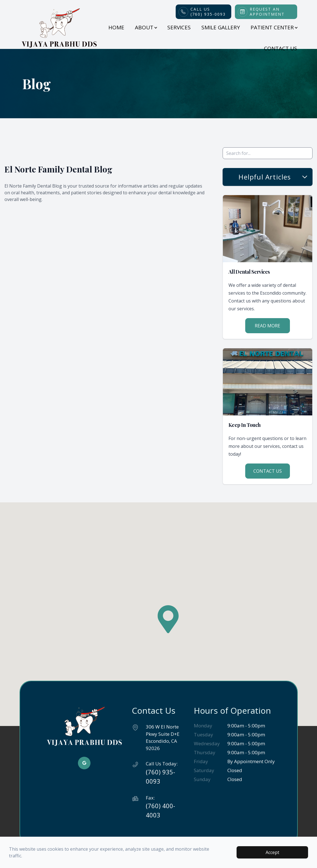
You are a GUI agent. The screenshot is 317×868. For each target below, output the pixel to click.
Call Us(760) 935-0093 (208, 12)
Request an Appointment (267, 12)
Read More (267, 326)
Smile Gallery (221, 27)
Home (116, 27)
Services (179, 27)
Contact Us (281, 48)
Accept (272, 852)
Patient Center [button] (274, 27)
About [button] (146, 27)
